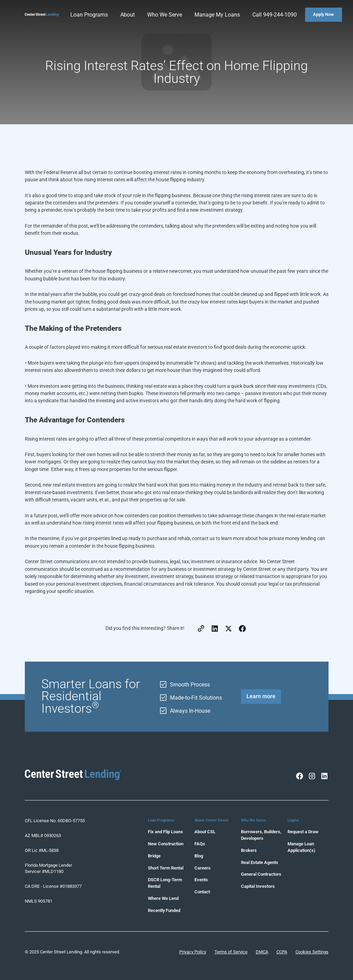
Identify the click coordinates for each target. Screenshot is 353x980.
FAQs (200, 844)
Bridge (154, 856)
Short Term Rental (166, 868)
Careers (203, 868)
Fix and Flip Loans (165, 832)
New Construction (166, 844)
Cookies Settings (312, 952)
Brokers (249, 850)
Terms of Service (231, 952)
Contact (202, 892)
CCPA (282, 952)
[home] (42, 15)
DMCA (262, 952)
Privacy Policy (193, 952)
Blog (199, 856)
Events (201, 880)
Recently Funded (164, 910)
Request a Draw (303, 832)
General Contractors (261, 874)
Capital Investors (258, 886)
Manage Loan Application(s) (301, 847)
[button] (90, 15)
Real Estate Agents (260, 862)
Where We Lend (163, 898)
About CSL (205, 832)
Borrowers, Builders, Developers (261, 835)
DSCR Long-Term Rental (165, 883)
